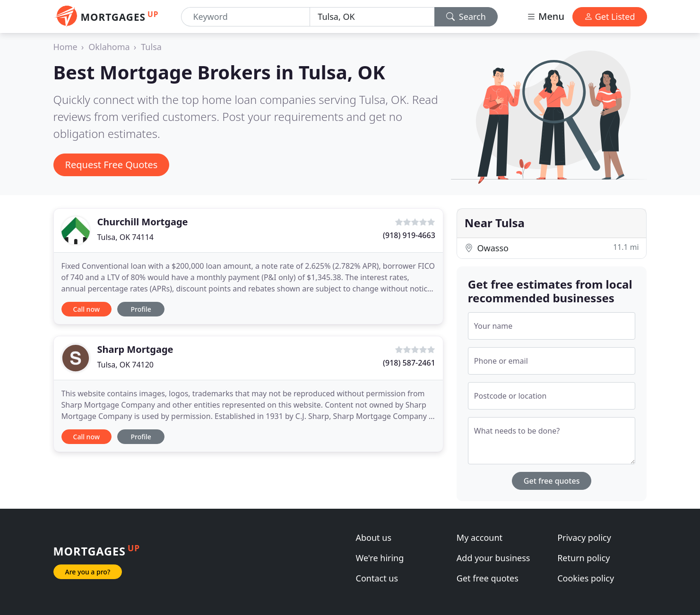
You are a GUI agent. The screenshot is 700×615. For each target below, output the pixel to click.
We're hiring (380, 558)
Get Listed (610, 17)
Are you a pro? (88, 572)
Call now (86, 309)
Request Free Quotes (112, 165)
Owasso (552, 248)
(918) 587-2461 (409, 363)
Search (466, 17)
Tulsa (151, 47)
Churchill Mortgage (143, 222)
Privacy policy (584, 538)
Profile (141, 309)
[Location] (372, 17)
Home (65, 47)
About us (374, 538)
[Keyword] (246, 17)
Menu (545, 16)
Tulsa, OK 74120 (126, 365)
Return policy (583, 558)
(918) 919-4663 (409, 235)
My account (480, 538)
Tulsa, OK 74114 (126, 237)
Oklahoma (109, 47)
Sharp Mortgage (135, 349)
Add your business (493, 558)
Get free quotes (552, 481)
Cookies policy (586, 578)
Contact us (377, 578)
